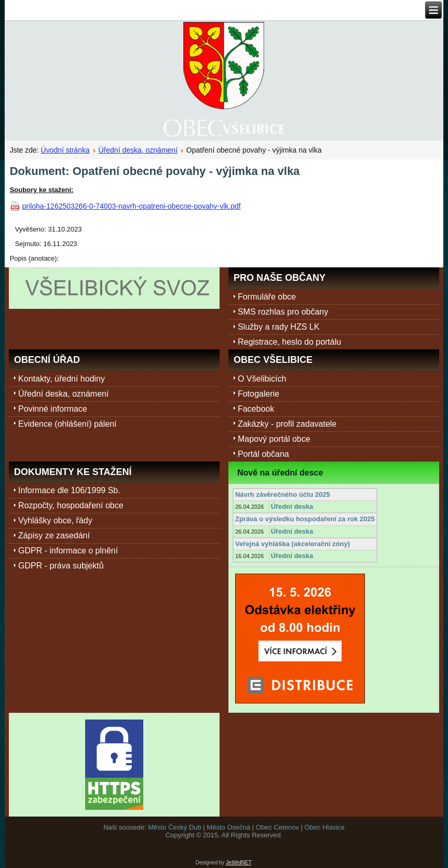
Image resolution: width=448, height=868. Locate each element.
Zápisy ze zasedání (54, 535)
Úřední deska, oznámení (138, 150)
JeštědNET (238, 863)
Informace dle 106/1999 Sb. (69, 490)
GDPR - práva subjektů (61, 566)
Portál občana (263, 454)
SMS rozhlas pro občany (283, 312)
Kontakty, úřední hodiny (62, 379)
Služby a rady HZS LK (279, 327)
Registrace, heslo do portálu (289, 342)
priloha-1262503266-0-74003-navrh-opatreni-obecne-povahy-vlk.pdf (132, 206)
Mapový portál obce (274, 439)
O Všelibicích (262, 379)
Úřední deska (292, 506)
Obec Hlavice (325, 827)
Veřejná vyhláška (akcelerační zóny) (293, 544)
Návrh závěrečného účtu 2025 (283, 494)
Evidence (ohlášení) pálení (67, 424)
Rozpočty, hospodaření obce (71, 505)
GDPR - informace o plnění (68, 551)
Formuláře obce (267, 297)
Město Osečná (228, 827)
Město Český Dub (175, 827)
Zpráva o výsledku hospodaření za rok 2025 (305, 519)
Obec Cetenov (277, 827)
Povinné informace (53, 409)
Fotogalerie (259, 394)
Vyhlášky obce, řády (55, 520)
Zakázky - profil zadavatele (287, 424)
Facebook (256, 409)
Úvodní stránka (65, 150)
